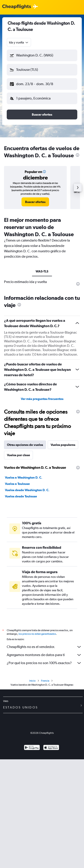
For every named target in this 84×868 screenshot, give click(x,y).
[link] (35, 202)
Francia (45, 681)
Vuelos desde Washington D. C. (27, 490)
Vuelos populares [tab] (63, 445)
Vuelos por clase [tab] (18, 455)
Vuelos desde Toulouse (21, 496)
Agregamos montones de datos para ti (44, 655)
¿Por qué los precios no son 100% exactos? (44, 663)
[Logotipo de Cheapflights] (17, 7)
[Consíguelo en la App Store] (51, 748)
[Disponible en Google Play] (32, 748)
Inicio (32, 681)
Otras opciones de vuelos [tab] (25, 445)
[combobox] (19, 42)
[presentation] (78, 155)
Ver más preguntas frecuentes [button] (42, 399)
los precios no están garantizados (37, 634)
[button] (42, 55)
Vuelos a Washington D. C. (24, 477)
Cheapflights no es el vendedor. (44, 647)
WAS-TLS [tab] (42, 271)
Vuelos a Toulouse (17, 484)
